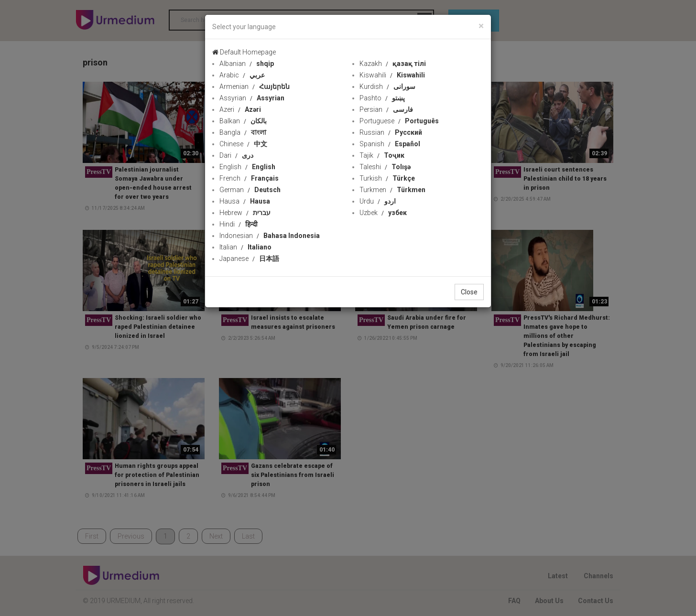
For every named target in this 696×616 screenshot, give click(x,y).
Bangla (243, 132)
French (249, 178)
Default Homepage (244, 52)
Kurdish (387, 86)
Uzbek (383, 213)
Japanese (249, 259)
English (247, 167)
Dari (236, 155)
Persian (386, 109)
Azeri (240, 109)
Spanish (390, 144)
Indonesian (270, 236)
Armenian (255, 86)
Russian (391, 132)
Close (469, 292)
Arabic (242, 75)
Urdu (378, 201)
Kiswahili (392, 75)
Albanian (247, 64)
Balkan (243, 121)
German (250, 190)
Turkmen (392, 190)
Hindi (239, 224)
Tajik (382, 155)
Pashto (382, 98)
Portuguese (399, 121)
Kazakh (393, 64)
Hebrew (245, 213)
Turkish (387, 178)
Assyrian (252, 98)
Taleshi (385, 167)
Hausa (245, 201)
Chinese (243, 144)
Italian (245, 247)
